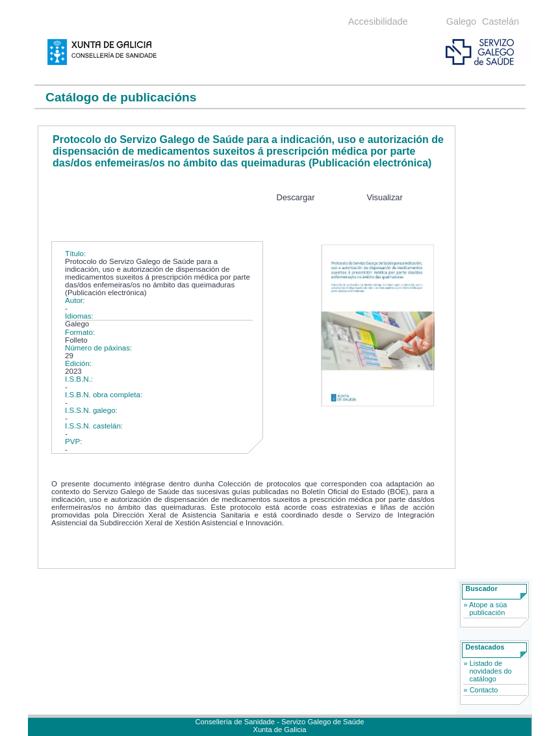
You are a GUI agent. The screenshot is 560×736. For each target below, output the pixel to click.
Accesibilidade (378, 21)
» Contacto (481, 690)
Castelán (501, 21)
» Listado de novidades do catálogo (488, 671)
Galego (461, 21)
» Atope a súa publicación (486, 609)
